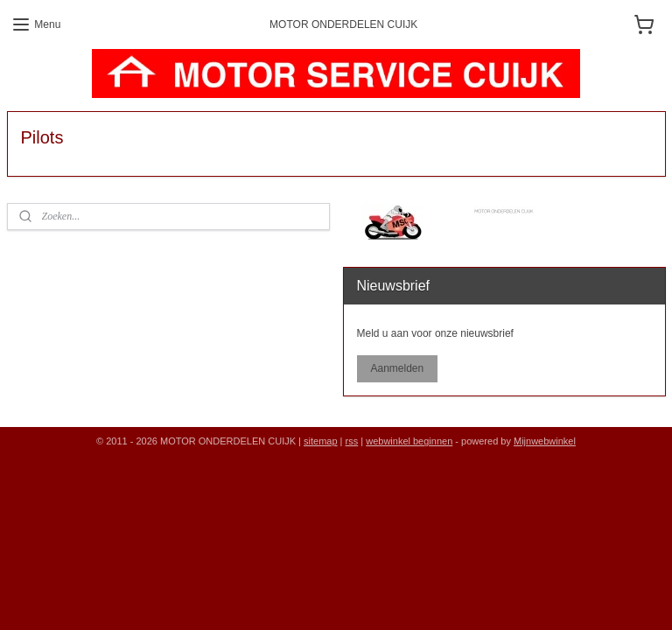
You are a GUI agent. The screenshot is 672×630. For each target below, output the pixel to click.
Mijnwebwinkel (545, 441)
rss (352, 441)
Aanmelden (397, 368)
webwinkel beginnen (409, 441)
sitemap (321, 441)
